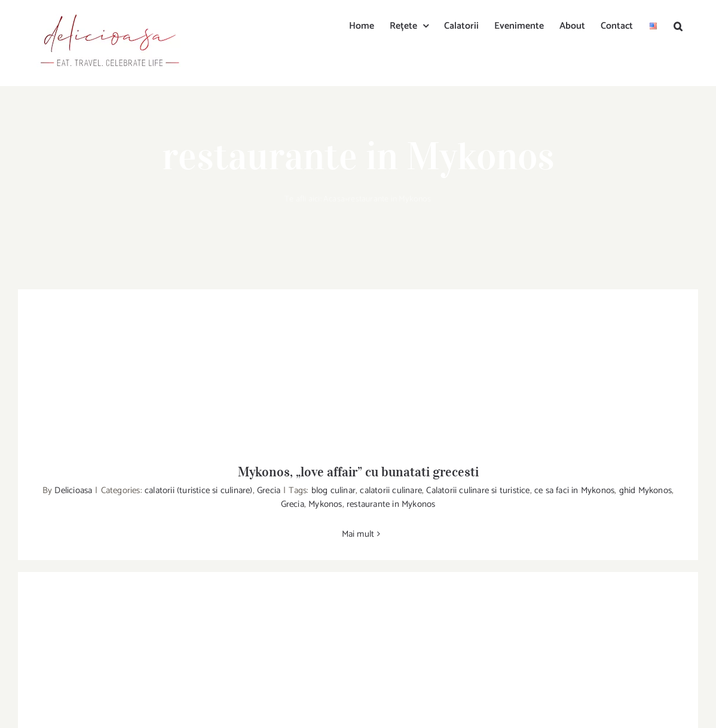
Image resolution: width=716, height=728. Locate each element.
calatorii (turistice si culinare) (199, 490)
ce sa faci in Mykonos (574, 490)
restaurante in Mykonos (391, 504)
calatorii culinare (391, 490)
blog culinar (333, 490)
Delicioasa (73, 490)
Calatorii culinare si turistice (478, 490)
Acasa (334, 199)
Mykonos (325, 504)
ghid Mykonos (645, 490)
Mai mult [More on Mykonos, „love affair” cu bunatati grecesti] (358, 534)
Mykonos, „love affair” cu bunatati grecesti (358, 472)
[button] (678, 25)
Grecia (269, 490)
